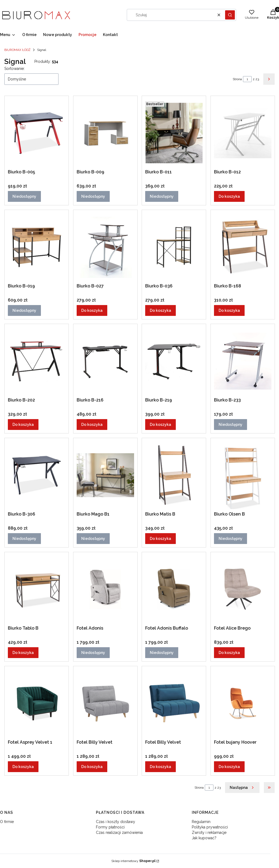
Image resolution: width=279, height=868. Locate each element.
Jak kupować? (204, 838)
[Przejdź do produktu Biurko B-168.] (243, 247)
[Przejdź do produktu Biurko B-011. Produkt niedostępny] (174, 133)
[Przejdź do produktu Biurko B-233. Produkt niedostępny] (243, 361)
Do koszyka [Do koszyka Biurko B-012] (229, 196)
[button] (230, 15)
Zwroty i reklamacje (209, 833)
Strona (237, 79)
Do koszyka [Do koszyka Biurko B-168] (229, 310)
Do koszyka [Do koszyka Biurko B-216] (92, 425)
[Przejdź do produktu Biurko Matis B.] (174, 475)
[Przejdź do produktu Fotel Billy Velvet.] (105, 703)
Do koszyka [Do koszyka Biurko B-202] (23, 425)
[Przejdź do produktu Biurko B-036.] (174, 247)
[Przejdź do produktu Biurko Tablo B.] (37, 589)
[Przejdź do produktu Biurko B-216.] (105, 361)
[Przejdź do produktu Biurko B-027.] (105, 247)
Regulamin (201, 822)
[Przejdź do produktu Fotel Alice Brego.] (243, 589)
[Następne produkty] (242, 788)
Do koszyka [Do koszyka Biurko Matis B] (160, 539)
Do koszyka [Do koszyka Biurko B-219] (160, 425)
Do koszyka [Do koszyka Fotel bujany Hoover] (229, 767)
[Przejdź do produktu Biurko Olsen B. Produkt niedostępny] (243, 475)
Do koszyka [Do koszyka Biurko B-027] (92, 310)
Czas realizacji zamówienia (119, 833)
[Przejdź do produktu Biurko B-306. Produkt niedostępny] (37, 475)
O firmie (7, 822)
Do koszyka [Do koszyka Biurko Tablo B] (23, 653)
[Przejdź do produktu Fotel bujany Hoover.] (243, 703)
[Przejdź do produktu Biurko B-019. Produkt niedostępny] (37, 247)
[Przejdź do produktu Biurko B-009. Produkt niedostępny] (105, 133)
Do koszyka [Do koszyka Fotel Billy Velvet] (92, 767)
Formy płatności (110, 827)
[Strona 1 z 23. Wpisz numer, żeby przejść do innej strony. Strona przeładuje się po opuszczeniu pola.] (247, 79)
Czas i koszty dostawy (116, 822)
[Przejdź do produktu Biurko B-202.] (37, 361)
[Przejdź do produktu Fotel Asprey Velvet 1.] (37, 703)
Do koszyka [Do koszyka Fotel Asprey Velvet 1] (23, 767)
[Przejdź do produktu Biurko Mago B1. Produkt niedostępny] (105, 475)
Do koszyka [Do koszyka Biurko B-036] (160, 310)
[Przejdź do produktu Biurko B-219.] (174, 361)
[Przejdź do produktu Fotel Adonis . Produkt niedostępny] (105, 589)
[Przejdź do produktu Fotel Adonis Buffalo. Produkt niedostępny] (174, 589)
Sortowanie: (14, 69)
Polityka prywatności (210, 827)
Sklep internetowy (133, 861)
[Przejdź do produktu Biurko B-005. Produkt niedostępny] (37, 133)
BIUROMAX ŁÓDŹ (17, 50)
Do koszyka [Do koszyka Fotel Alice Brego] (229, 653)
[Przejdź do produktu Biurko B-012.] (243, 133)
